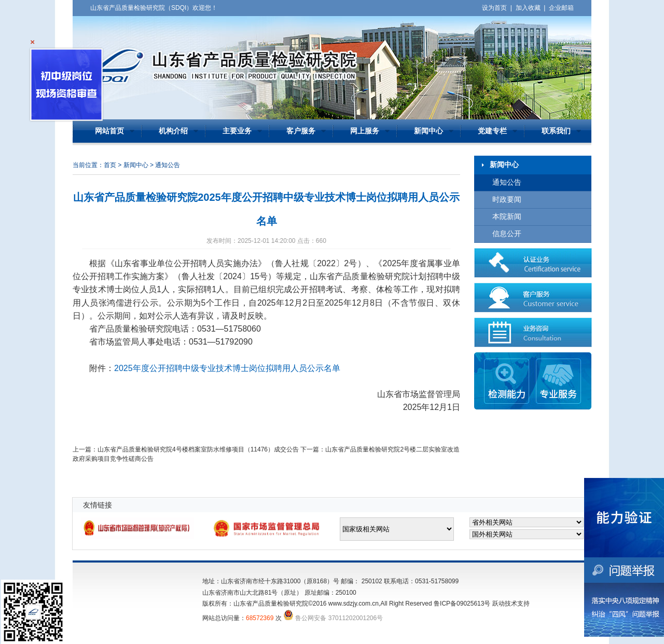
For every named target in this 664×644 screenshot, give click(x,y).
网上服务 (365, 131)
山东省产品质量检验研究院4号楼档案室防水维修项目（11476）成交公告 (198, 449)
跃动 (499, 604)
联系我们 (556, 131)
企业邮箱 (561, 8)
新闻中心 (428, 131)
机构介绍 (173, 131)
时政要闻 (507, 200)
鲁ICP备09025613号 (462, 604)
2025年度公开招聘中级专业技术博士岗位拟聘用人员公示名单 (227, 368)
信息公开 (507, 234)
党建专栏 (492, 131)
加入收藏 (528, 8)
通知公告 (507, 182)
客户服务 (301, 131)
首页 (110, 165)
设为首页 (494, 8)
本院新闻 (507, 217)
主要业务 (237, 131)
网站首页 (109, 131)
